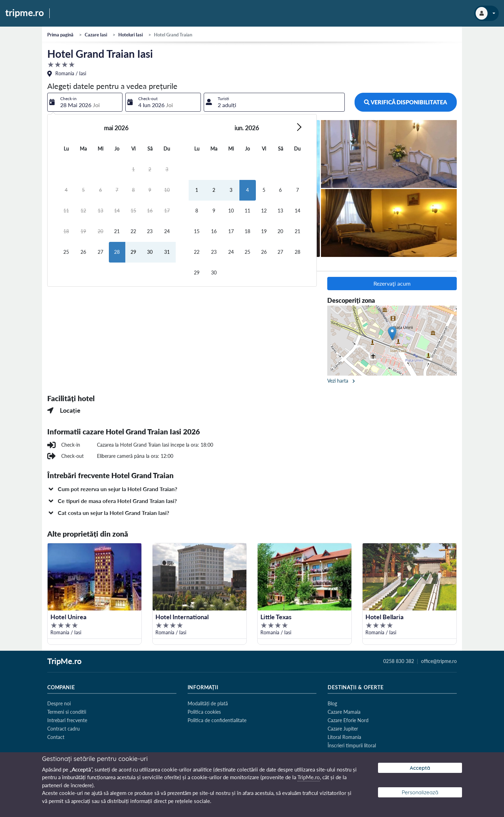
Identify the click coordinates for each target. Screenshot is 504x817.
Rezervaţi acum (392, 283)
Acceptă (420, 768)
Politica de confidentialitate (217, 720)
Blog (332, 703)
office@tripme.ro (439, 661)
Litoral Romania (344, 737)
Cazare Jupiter (343, 729)
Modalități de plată (208, 703)
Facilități (130, 265)
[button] (252, 489)
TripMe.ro (64, 662)
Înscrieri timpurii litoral (352, 745)
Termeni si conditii (67, 712)
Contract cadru (64, 729)
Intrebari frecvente (67, 720)
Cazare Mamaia (344, 712)
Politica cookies (204, 712)
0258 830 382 (399, 661)
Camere (98, 265)
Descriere (65, 265)
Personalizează (420, 792)
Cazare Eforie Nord (348, 720)
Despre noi (59, 703)
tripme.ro (25, 13)
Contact (56, 737)
